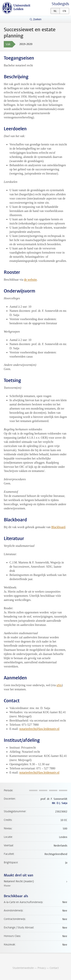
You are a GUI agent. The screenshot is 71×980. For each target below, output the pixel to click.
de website (30, 280)
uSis (59, 685)
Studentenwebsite (23, 968)
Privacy (42, 968)
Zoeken (37, 19)
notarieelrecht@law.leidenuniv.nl (39, 729)
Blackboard (58, 527)
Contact (54, 968)
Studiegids (60, 4)
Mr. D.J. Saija (60, 803)
